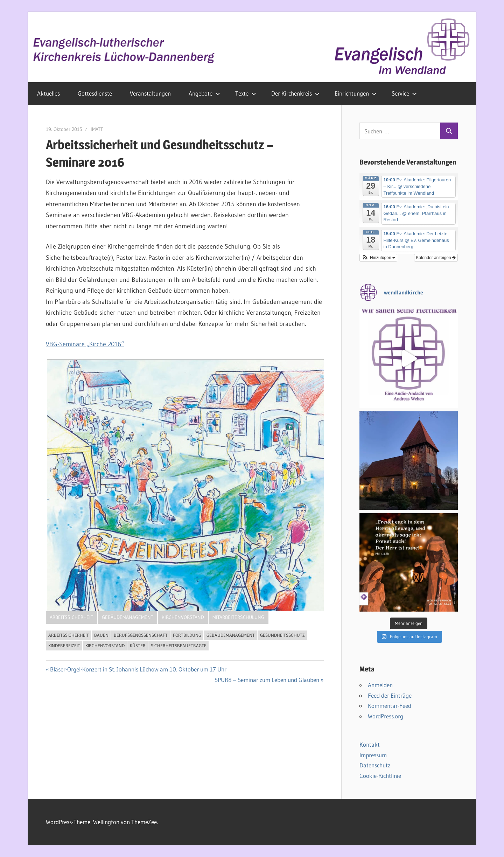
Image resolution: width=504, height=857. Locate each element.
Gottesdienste (95, 93)
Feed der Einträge (390, 695)
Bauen (101, 635)
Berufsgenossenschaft (141, 635)
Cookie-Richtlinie (380, 776)
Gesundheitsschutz (282, 635)
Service (404, 93)
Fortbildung (187, 635)
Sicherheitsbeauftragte (179, 646)
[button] (378, 258)
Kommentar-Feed (390, 706)
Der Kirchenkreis (295, 93)
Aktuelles (48, 93)
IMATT (97, 129)
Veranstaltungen (150, 93)
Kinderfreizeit (64, 646)
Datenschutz (375, 765)
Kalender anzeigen (436, 258)
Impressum (373, 755)
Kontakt (370, 744)
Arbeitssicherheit (71, 617)
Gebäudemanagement (128, 617)
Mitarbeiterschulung (238, 617)
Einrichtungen (356, 93)
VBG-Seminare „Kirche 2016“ (85, 344)
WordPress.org (386, 716)
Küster (138, 646)
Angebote (204, 93)
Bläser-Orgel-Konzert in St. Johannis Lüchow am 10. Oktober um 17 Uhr (138, 669)
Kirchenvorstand (183, 617)
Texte (246, 93)
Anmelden (380, 685)
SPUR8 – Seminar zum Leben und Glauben (267, 680)
